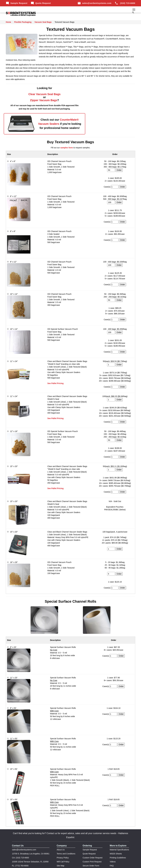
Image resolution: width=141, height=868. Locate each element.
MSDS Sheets (116, 844)
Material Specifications (119, 840)
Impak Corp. (65, 864)
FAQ (112, 856)
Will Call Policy (63, 852)
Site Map (61, 856)
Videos (113, 852)
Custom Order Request (93, 848)
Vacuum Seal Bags (43, 22)
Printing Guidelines (118, 848)
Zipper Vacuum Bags (36, 100)
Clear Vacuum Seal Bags (37, 94)
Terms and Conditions (66, 844)
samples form (67, 138)
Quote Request (41, 3)
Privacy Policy (63, 848)
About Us (61, 840)
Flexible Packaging (23, 22)
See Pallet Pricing (55, 373)
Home (8, 22)
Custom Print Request (92, 852)
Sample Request (17, 3)
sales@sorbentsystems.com (95, 3)
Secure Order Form (91, 856)
